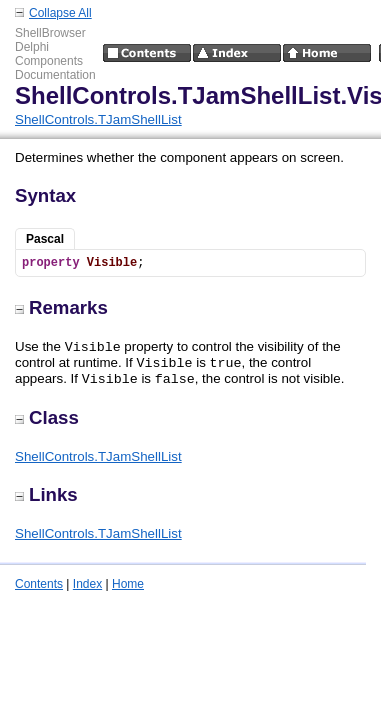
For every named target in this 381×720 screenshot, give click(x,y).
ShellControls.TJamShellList (98, 119)
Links (46, 494)
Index (87, 584)
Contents (39, 584)
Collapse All (60, 13)
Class (47, 417)
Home (128, 584)
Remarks (61, 307)
